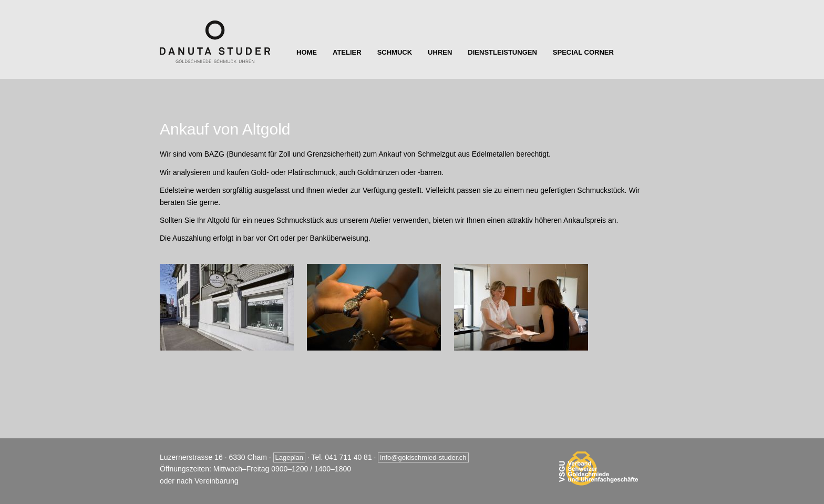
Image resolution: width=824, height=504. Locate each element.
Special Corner (583, 52)
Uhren (440, 52)
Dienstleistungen (502, 52)
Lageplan (290, 457)
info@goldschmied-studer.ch (423, 457)
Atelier (347, 52)
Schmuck (395, 52)
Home (307, 52)
